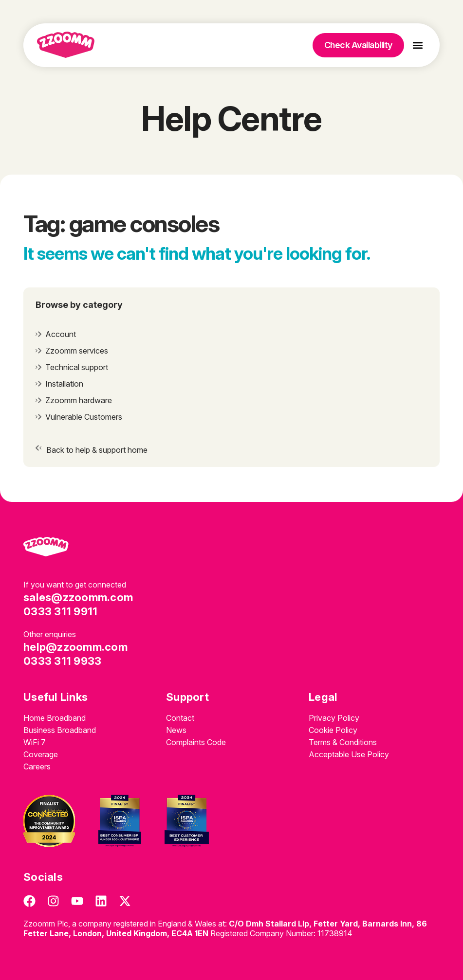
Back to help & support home (97, 450)
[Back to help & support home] (38, 448)
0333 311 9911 (60, 611)
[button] (418, 45)
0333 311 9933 (62, 661)
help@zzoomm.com (75, 647)
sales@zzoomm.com (78, 597)
